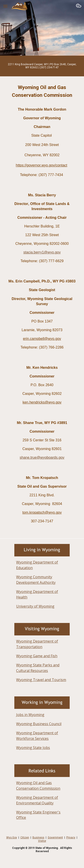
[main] (42, 66)
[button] (5, 6)
